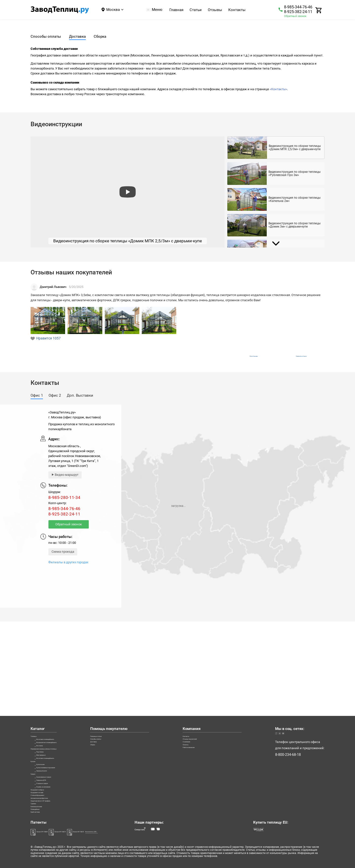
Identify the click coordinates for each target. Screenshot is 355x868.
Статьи (198, 10)
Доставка (127, 661)
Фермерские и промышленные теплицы (61, 674)
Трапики (37, 791)
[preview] (128, 192)
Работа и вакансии (212, 674)
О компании (207, 661)
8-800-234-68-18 (288, 668)
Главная (179, 10)
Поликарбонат (41, 805)
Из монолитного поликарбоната (61, 661)
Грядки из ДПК (47, 739)
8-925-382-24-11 (298, 12)
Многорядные (47, 687)
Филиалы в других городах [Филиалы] (68, 567)
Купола (36, 700)
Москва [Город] (113, 10)
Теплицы (37, 648)
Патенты (204, 667)
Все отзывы (249, 359)
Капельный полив (44, 798)
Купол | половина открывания (59, 713)
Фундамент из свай (45, 765)
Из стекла (44, 667)
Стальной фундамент (47, 772)
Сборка (126, 667)
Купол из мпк (46, 707)
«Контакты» (278, 89)
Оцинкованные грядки (53, 733)
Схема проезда (63, 556)
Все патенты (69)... (148, 832)
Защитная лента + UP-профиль (54, 785)
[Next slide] (276, 244)
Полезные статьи (133, 648)
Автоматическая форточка (50, 778)
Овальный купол (49, 719)
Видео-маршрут (67, 479)
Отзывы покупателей (214, 654)
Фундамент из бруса (46, 759)
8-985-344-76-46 (298, 7)
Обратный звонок (295, 16)
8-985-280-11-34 (64, 502)
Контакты (240, 10)
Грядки (36, 726)
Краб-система (41, 811)
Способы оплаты (133, 654)
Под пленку (45, 681)
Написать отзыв (301, 358)
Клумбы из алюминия (53, 752)
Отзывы (218, 10)
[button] (37, 400)
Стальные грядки (49, 746)
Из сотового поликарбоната (57, 654)
